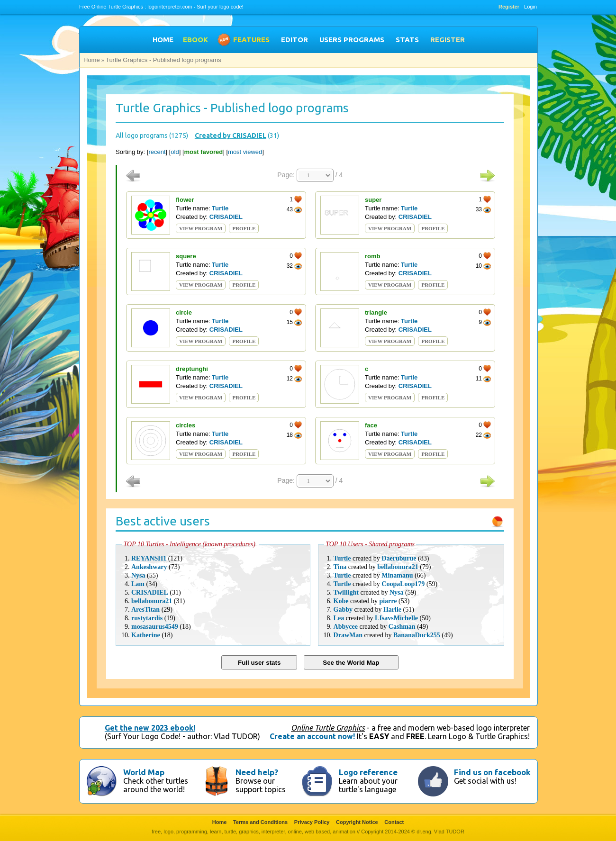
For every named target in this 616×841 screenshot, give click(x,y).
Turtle (220, 208)
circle (184, 312)
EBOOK (195, 40)
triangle (376, 312)
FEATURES (251, 40)
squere (186, 256)
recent (157, 152)
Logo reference (368, 772)
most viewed (245, 152)
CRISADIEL (226, 217)
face (371, 425)
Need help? (257, 772)
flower (185, 200)
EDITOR (294, 40)
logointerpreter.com (170, 7)
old (175, 152)
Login (530, 7)
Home (92, 60)
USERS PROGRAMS (352, 40)
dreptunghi (192, 369)
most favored (204, 152)
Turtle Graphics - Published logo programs (163, 60)
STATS (407, 40)
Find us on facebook (492, 772)
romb (373, 256)
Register (509, 7)
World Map (144, 772)
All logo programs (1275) (152, 136)
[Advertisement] (38, 169)
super (373, 200)
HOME (163, 40)
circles (186, 425)
